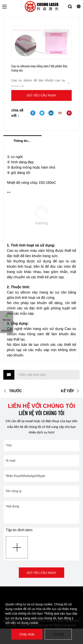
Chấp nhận (27, 634)
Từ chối (58, 634)
